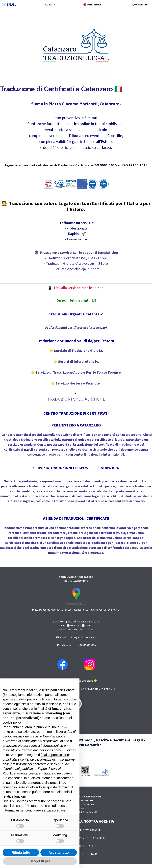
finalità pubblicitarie (55, 755)
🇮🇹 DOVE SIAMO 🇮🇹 (89, 830)
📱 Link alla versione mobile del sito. (76, 288)
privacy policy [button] (37, 699)
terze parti (10, 732)
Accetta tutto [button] (59, 852)
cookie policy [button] (12, 722)
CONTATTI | (101, 838)
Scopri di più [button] (40, 861)
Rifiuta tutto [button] (21, 852)
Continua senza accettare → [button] (62, 683)
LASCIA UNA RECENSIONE (87, 796)
